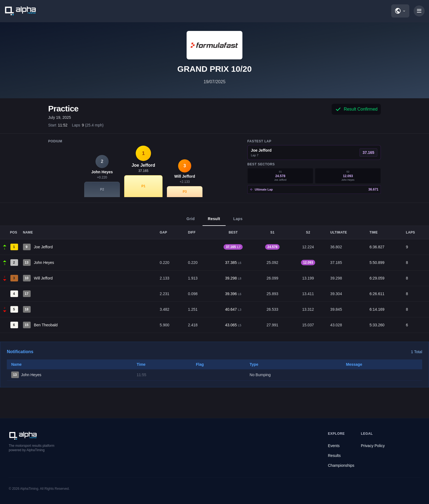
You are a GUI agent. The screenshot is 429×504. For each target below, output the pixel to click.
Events (334, 446)
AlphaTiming (29, 489)
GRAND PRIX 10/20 (215, 69)
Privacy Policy (373, 446)
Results (334, 456)
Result (214, 221)
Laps (238, 221)
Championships (341, 465)
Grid (190, 221)
